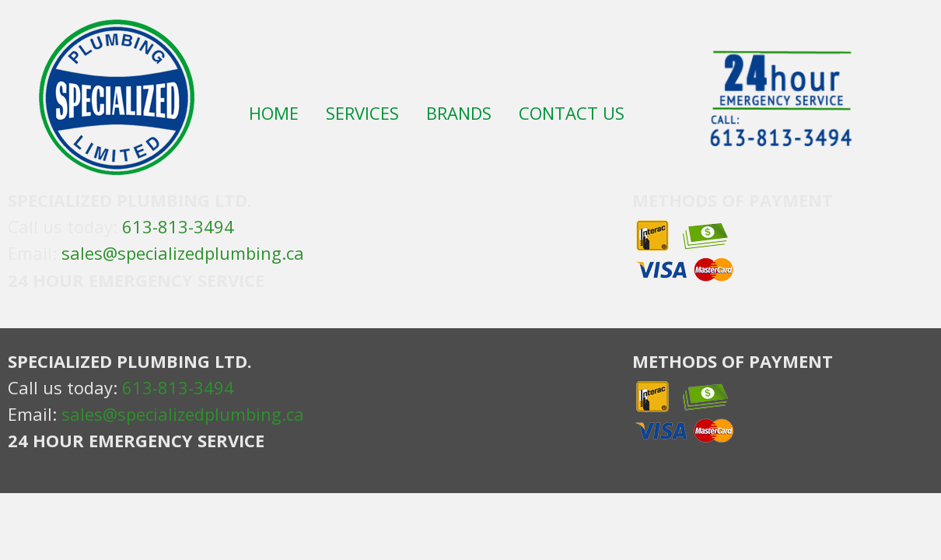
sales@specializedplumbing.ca (183, 253)
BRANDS (459, 115)
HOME (274, 115)
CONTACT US (572, 115)
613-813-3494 (178, 226)
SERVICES (362, 115)
